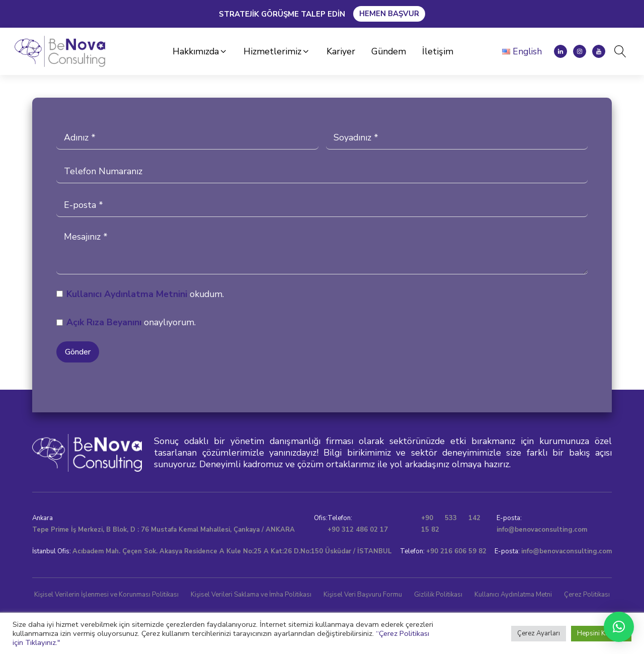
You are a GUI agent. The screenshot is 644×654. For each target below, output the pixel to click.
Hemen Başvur (389, 14)
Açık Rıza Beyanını (104, 322)
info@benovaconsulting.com (542, 530)
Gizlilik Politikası (438, 595)
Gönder (78, 352)
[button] (200, 52)
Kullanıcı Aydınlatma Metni (123, 294)
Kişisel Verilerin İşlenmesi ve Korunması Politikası (106, 595)
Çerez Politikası (587, 595)
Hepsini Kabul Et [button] (601, 633)
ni (184, 294)
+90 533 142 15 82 (451, 524)
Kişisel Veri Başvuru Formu (363, 595)
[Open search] (617, 51)
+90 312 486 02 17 (358, 530)
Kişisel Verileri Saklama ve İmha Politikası (251, 595)
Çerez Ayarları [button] (539, 633)
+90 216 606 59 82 (456, 551)
